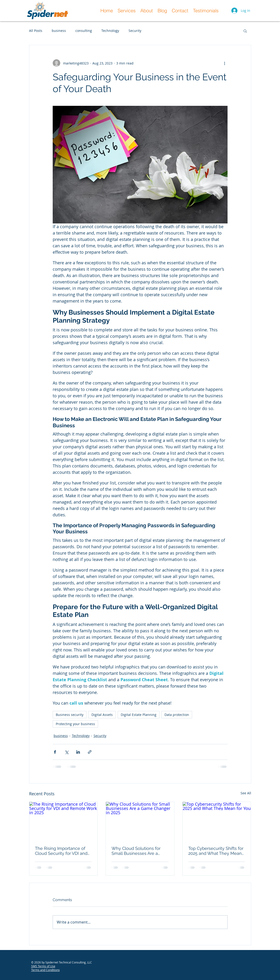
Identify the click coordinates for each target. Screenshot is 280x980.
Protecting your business (75, 724)
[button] (245, 31)
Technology (110, 31)
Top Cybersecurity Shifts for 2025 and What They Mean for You (216, 851)
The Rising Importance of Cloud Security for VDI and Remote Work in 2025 (61, 851)
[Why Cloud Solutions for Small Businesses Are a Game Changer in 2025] (140, 821)
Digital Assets (102, 715)
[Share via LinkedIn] (78, 752)
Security (135, 31)
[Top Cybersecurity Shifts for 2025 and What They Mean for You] (217, 821)
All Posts (36, 31)
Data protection (177, 715)
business (59, 31)
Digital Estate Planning (139, 715)
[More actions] (225, 63)
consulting (84, 31)
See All (246, 793)
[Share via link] (90, 752)
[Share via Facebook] (55, 752)
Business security (70, 715)
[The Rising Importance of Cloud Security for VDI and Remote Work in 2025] (63, 821)
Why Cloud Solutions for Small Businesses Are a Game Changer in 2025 (136, 851)
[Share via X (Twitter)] (67, 752)
